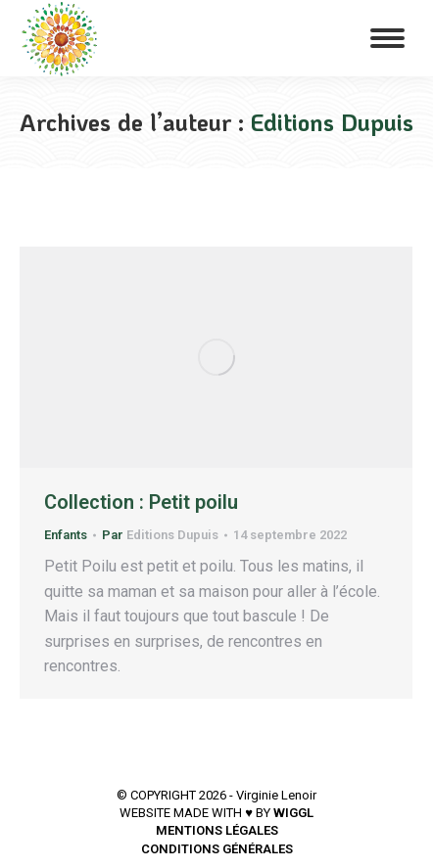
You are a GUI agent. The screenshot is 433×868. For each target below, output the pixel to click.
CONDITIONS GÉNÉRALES (217, 849)
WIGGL (293, 813)
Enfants (66, 535)
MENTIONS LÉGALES (217, 830)
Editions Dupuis (332, 122)
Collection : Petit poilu (141, 502)
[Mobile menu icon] (387, 38)
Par (160, 535)
